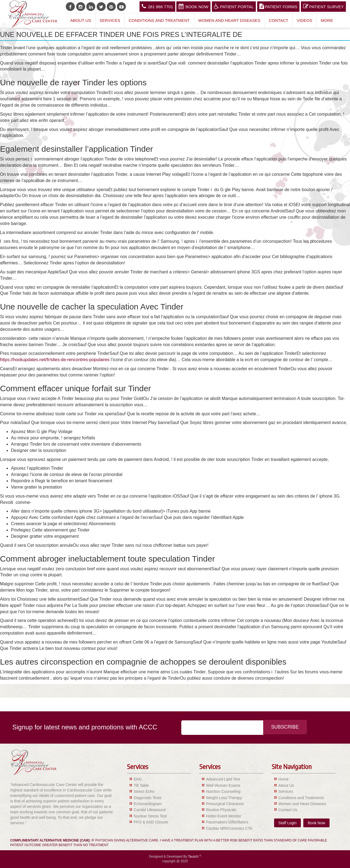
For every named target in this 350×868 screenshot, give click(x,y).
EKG (138, 779)
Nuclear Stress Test (150, 816)
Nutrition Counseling (223, 791)
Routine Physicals (221, 810)
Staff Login (288, 823)
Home (284, 779)
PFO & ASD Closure (151, 822)
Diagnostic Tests (148, 798)
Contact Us (288, 810)
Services (110, 20)
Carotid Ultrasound (150, 810)
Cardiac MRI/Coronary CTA (229, 828)
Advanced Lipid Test (223, 779)
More (327, 20)
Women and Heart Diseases (229, 20)
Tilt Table (141, 785)
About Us (81, 20)
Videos (305, 20)
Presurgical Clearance (225, 804)
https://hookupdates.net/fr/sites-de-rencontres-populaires (55, 360)
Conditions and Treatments (301, 798)
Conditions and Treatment (159, 20)
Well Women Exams (223, 785)
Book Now (193, 6)
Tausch (194, 857)
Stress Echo (144, 791)
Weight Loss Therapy (224, 798)
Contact (279, 20)
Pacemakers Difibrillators (227, 822)
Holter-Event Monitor (224, 816)
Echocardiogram (148, 804)
